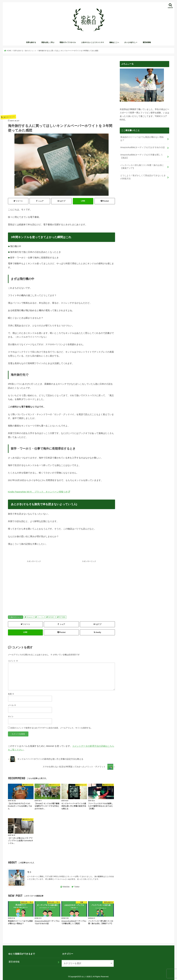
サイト (11, 717)
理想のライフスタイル (68, 42)
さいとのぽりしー (131, 42)
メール (12, 705)
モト (29, 872)
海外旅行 (51, 617)
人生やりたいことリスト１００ (93, 42)
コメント (13, 661)
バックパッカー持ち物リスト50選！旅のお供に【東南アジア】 (142, 166)
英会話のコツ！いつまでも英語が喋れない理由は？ (142, 138)
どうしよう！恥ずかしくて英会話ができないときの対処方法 (143, 176)
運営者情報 (147, 42)
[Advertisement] (62, 88)
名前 (11, 694)
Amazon (30, 617)
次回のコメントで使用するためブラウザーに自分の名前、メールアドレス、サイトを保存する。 (51, 728)
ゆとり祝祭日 (87, 977)
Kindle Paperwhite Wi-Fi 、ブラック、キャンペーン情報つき (38, 492)
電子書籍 (62, 617)
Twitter (77, 887)
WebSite (66, 887)
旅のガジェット (17, 617)
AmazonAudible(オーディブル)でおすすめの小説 (142, 147)
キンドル (40, 617)
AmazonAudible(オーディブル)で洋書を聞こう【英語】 (144, 156)
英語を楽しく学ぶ (48, 42)
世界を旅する (31, 42)
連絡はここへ (114, 42)
